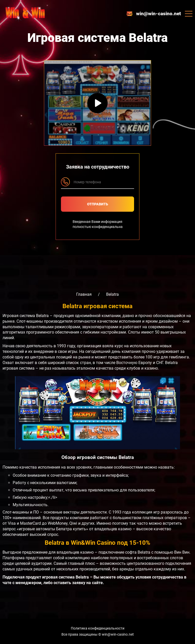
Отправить (98, 204)
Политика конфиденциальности (98, 628)
